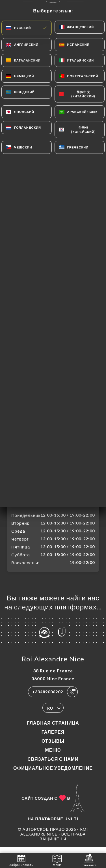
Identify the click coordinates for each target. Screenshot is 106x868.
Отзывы (53, 747)
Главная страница (53, 729)
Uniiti (71, 825)
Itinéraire (89, 860)
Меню (53, 756)
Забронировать (21, 860)
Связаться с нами (53, 765)
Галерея (53, 738)
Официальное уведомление (53, 774)
